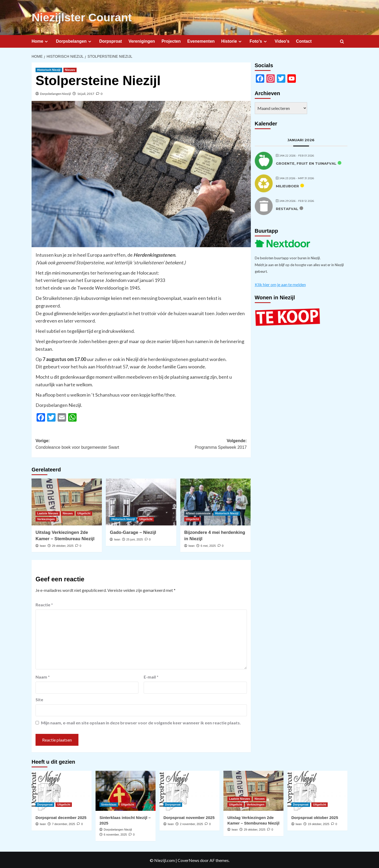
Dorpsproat (111, 40)
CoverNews (188, 859)
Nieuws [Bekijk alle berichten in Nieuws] (70, 69)
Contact (304, 40)
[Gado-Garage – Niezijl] (141, 501)
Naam (43, 676)
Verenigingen (142, 40)
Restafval (287, 208)
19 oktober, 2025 (318, 823)
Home (40, 41)
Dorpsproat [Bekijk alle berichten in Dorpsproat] (45, 804)
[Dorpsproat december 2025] (62, 790)
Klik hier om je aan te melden (280, 284)
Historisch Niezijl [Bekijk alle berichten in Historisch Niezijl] (49, 69)
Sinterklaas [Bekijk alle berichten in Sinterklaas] (109, 804)
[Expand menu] (46, 41)
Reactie (44, 604)
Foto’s (259, 41)
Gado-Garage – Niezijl (133, 532)
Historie (232, 41)
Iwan (43, 545)
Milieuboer (287, 185)
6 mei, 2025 (208, 545)
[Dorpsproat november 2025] (189, 790)
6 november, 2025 (115, 834)
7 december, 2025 (63, 823)
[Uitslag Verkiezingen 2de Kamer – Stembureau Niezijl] (67, 501)
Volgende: (194, 444)
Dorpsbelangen (74, 41)
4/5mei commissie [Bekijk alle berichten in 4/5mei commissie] (198, 513)
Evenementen (201, 40)
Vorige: (88, 444)
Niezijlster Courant (78, 17)
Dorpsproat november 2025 (189, 817)
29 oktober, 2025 (63, 545)
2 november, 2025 (191, 823)
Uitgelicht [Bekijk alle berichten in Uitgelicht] (84, 513)
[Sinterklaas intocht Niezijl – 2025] (126, 790)
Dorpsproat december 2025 (61, 817)
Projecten (171, 40)
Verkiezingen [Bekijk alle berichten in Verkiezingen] (46, 518)
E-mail (151, 676)
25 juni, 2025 (135, 539)
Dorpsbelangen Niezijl (55, 93)
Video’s (282, 40)
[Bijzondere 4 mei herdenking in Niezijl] (215, 501)
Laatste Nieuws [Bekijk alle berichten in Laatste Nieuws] (48, 513)
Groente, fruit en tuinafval (306, 163)
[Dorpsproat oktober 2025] (317, 790)
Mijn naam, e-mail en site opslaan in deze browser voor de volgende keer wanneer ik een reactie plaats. (141, 722)
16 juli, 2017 (86, 93)
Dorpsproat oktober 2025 (315, 817)
